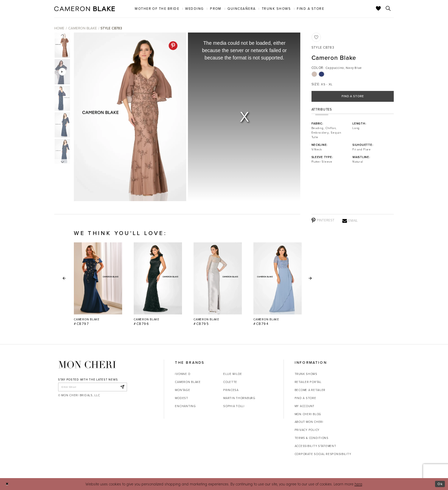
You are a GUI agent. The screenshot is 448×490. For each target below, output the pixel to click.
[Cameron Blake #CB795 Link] (218, 284)
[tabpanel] (129, 117)
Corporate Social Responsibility (323, 454)
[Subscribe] (122, 387)
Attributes (322, 111)
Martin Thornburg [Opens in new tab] (239, 398)
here (358, 484)
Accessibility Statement (316, 446)
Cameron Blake (83, 28)
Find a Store (353, 97)
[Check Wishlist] (379, 9)
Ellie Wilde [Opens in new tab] (233, 374)
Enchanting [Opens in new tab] (185, 406)
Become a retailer (310, 390)
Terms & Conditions (312, 438)
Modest (181, 398)
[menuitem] (157, 9)
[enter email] (93, 387)
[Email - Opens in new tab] (350, 221)
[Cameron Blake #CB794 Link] (278, 284)
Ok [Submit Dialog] (440, 484)
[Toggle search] (388, 9)
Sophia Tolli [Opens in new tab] (234, 406)
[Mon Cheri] (87, 365)
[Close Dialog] (8, 484)
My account (305, 406)
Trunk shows (306, 374)
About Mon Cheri (309, 422)
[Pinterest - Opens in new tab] (173, 46)
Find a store (306, 398)
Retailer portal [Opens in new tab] (308, 382)
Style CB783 (111, 28)
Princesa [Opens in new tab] (231, 390)
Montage (183, 390)
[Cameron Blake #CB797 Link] (98, 284)
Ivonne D (183, 374)
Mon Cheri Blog (308, 414)
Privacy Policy (307, 430)
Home (59, 28)
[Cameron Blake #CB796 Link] (158, 284)
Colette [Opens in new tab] (230, 382)
